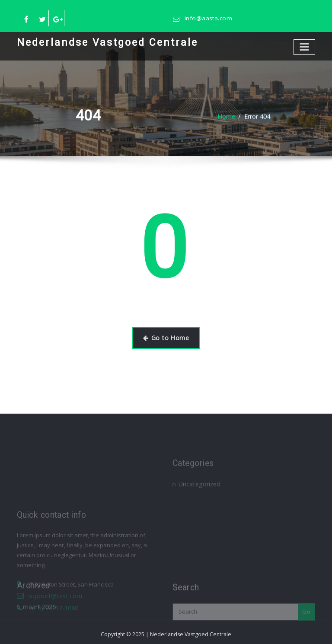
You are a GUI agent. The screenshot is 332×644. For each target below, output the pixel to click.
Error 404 (256, 116)
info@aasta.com (206, 18)
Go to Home (166, 336)
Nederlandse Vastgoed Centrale (98, 41)
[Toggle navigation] (305, 46)
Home (227, 116)
